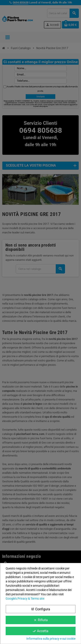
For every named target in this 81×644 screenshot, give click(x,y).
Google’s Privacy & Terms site (25, 599)
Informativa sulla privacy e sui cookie (51, 639)
